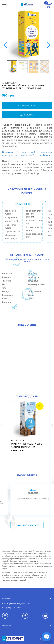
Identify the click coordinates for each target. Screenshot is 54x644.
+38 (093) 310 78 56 (11, 607)
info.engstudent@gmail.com (16, 603)
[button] (48, 45)
